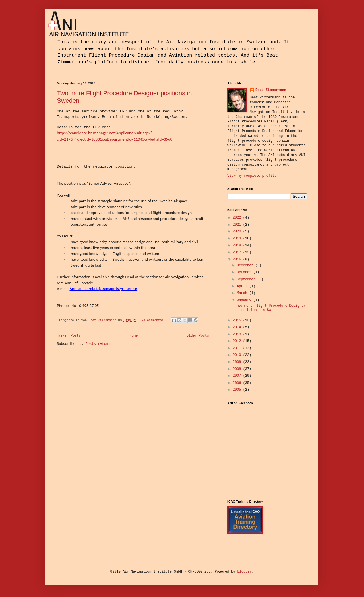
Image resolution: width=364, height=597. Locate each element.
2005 (238, 390)
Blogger (244, 572)
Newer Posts (70, 336)
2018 (238, 246)
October (245, 272)
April (243, 286)
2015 (238, 320)
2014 (238, 327)
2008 (238, 369)
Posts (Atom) (98, 344)
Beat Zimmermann (271, 90)
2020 (238, 232)
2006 (238, 383)
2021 (238, 225)
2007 (238, 376)
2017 (238, 252)
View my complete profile (252, 176)
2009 (238, 362)
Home (134, 336)
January (245, 300)
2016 (238, 260)
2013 (238, 334)
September (247, 279)
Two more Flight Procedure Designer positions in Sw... (271, 308)
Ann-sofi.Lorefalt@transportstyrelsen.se (103, 289)
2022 (238, 218)
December (246, 265)
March (243, 293)
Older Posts (198, 336)
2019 (238, 238)
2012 (238, 341)
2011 (238, 348)
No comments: (153, 320)
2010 (238, 355)
